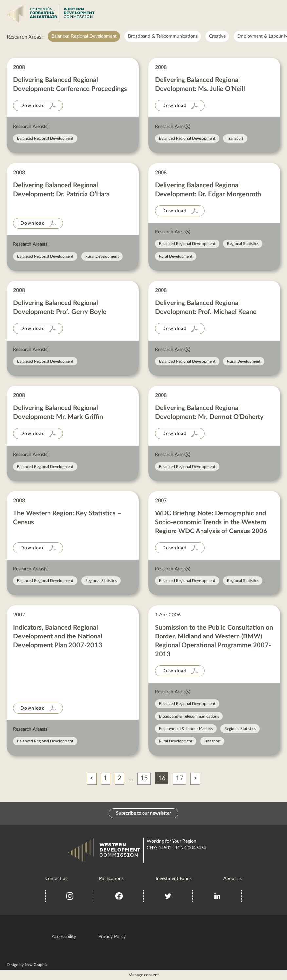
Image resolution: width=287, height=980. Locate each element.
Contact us (56, 878)
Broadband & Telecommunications (163, 36)
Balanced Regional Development (84, 36)
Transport (235, 138)
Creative (217, 36)
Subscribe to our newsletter (143, 813)
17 (180, 778)
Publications (111, 878)
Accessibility (64, 936)
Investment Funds (174, 878)
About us (233, 878)
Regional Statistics (243, 244)
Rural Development (102, 256)
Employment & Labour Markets (186, 729)
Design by (27, 964)
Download (33, 106)
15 (144, 778)
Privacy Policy (112, 936)
